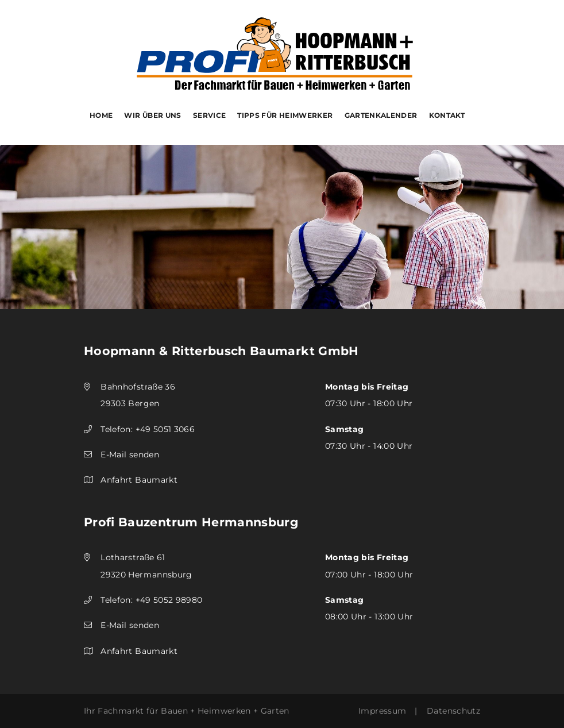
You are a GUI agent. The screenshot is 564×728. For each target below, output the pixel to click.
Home (101, 115)
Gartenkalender (381, 115)
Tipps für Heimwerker (285, 115)
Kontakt (447, 115)
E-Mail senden (130, 454)
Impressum (382, 711)
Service (210, 115)
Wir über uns (152, 115)
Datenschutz (453, 711)
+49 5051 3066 (165, 429)
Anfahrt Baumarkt (139, 480)
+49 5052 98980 (169, 600)
